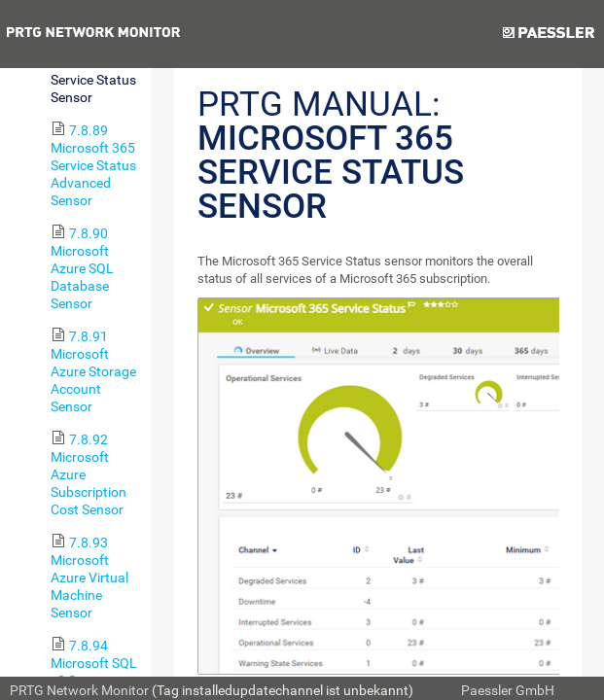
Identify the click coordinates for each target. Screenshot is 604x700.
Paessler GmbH (508, 690)
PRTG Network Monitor (79, 690)
